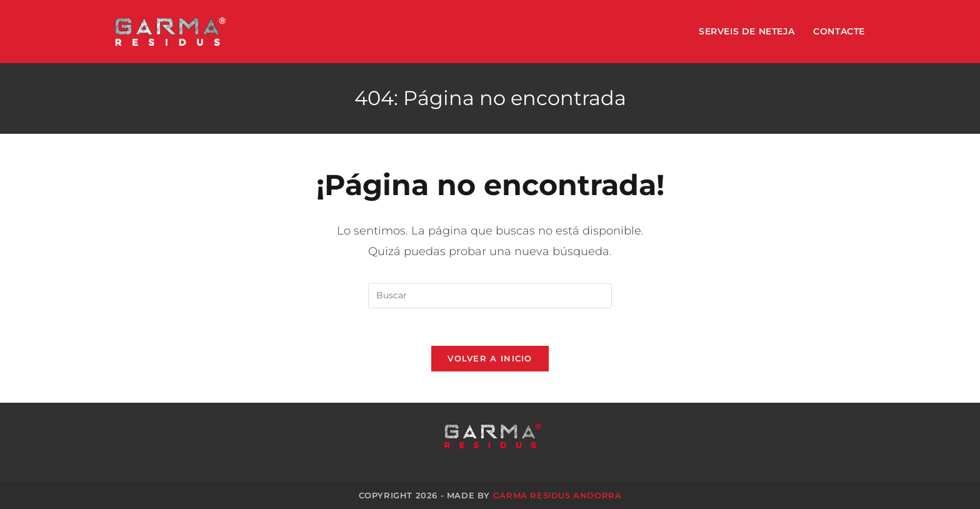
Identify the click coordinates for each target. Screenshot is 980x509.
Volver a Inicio (490, 358)
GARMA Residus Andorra (557, 495)
